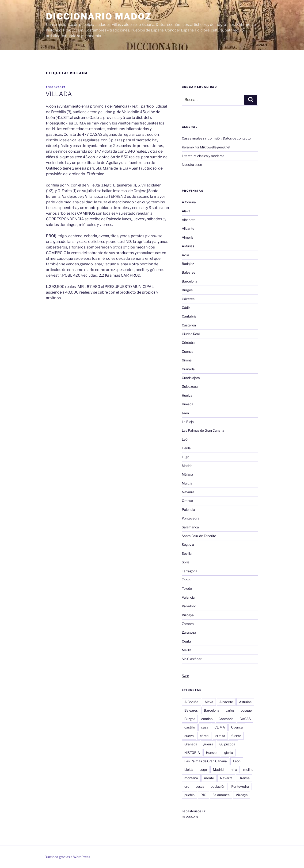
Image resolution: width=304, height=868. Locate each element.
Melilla (187, 650)
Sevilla (187, 553)
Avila (185, 255)
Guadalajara (191, 378)
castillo (190, 727)
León (186, 439)
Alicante (188, 228)
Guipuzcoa (190, 386)
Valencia (188, 597)
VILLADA (59, 94)
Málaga (187, 474)
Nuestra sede (192, 165)
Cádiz (186, 308)
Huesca (188, 404)
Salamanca (190, 527)
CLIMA (220, 727)
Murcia (187, 483)
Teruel (186, 580)
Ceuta (186, 641)
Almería (188, 237)
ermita (220, 736)
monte (209, 778)
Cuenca (188, 351)
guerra (208, 744)
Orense (187, 501)
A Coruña (189, 202)
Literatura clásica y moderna (203, 156)
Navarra (188, 492)
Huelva (187, 395)
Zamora (188, 624)
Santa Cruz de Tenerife (199, 536)
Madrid (187, 466)
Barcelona (190, 281)
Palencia (188, 510)
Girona (187, 360)
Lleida (186, 448)
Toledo (187, 588)
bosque (246, 710)
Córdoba (188, 343)
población (218, 786)
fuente (236, 736)
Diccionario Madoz (99, 16)
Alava (186, 211)
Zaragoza (189, 632)
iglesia (228, 753)
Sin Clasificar (192, 659)
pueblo (189, 795)
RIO (203, 795)
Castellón (189, 325)
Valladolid (189, 606)
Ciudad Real (191, 334)
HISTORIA (192, 753)
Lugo (186, 457)
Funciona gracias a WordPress (67, 857)
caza (205, 727)
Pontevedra (191, 518)
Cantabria (189, 316)
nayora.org (190, 816)
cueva (189, 736)
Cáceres (188, 299)
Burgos (187, 290)
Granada (188, 369)
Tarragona (190, 571)
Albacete (189, 220)
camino (207, 719)
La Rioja (188, 422)
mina (233, 769)
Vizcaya (188, 615)
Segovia (188, 544)
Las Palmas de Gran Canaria (203, 430)
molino (248, 769)
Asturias (188, 246)
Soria (186, 562)
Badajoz (188, 264)
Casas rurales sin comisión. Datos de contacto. (217, 138)
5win (185, 676)
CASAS (245, 719)
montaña (191, 778)
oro (187, 786)
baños (230, 710)
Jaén (185, 413)
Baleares (188, 272)
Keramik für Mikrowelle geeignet (206, 147)
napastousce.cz (194, 811)
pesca (200, 786)
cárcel (205, 736)
